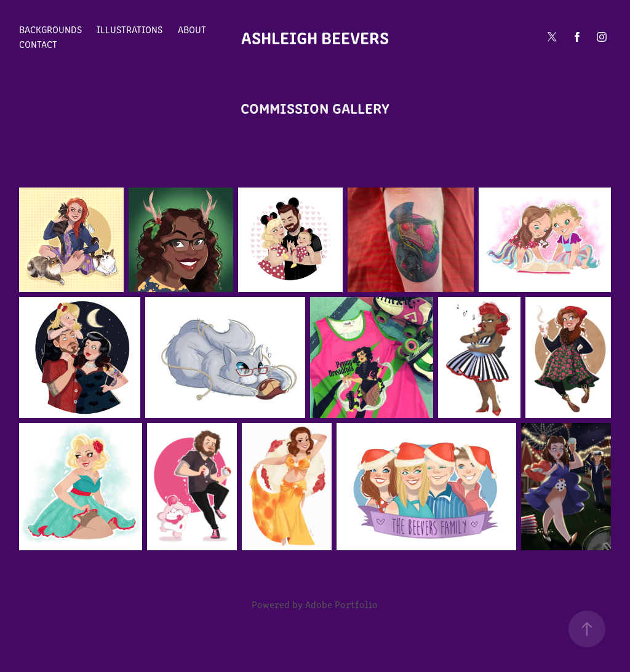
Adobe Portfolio (341, 604)
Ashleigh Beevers (315, 37)
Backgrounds (50, 29)
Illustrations (130, 29)
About (192, 29)
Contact (38, 44)
